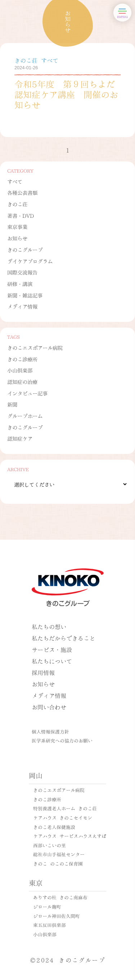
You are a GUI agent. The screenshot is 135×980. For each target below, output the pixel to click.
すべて (15, 181)
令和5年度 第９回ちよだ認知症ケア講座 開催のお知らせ (66, 94)
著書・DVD (21, 215)
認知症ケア (20, 438)
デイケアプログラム (30, 261)
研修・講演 (20, 283)
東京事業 (17, 226)
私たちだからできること (63, 638)
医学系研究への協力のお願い (62, 740)
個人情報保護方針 (50, 731)
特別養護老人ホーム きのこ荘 (65, 808)
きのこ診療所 (22, 359)
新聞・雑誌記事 (25, 295)
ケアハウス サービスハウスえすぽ (70, 836)
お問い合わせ (49, 707)
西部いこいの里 (49, 845)
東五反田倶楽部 (49, 925)
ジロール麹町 (47, 906)
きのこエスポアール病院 (35, 347)
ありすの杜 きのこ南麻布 (60, 897)
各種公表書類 (22, 192)
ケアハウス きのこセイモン (63, 817)
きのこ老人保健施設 (54, 827)
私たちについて (52, 661)
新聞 (12, 404)
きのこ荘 (17, 204)
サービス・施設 (52, 649)
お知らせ (17, 238)
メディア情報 (22, 306)
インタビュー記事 (27, 393)
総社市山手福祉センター (59, 854)
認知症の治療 (22, 381)
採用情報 (43, 672)
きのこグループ (25, 249)
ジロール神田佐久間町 (57, 916)
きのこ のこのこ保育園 (58, 863)
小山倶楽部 (20, 370)
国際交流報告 (22, 272)
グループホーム (25, 416)
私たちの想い (49, 626)
